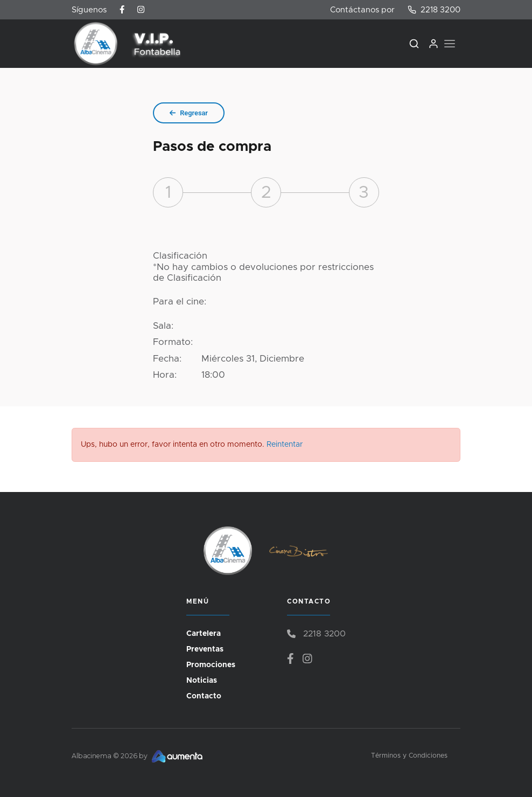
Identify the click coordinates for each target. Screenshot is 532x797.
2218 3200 (434, 10)
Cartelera (204, 634)
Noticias (202, 681)
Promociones (211, 665)
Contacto (204, 696)
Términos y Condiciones (409, 756)
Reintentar (285, 445)
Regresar (189, 113)
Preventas (205, 649)
